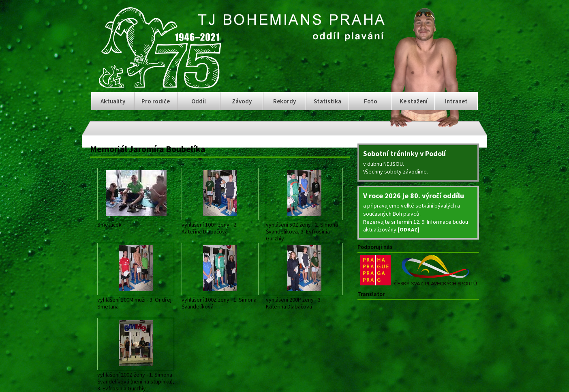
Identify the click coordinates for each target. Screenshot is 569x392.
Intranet (456, 101)
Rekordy (284, 101)
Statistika (327, 101)
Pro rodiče (156, 101)
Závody (242, 101)
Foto (371, 101)
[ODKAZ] (409, 229)
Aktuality (113, 101)
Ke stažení (414, 101)
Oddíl (199, 101)
